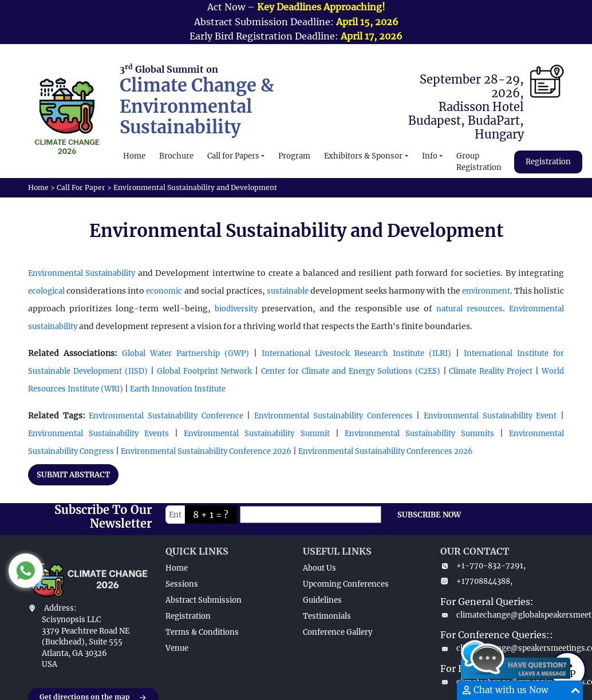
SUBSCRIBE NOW (429, 515)
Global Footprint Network (206, 371)
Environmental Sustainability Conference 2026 (206, 451)
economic (164, 291)
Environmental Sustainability (82, 273)
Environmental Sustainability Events (98, 434)
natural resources (469, 309)
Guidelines (322, 600)
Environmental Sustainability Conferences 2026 (386, 451)
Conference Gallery (338, 632)
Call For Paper (81, 187)
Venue (177, 648)
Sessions (182, 584)
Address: (60, 608)
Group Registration (479, 162)
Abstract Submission (204, 600)
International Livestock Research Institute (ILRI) (356, 353)
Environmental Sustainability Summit (256, 434)
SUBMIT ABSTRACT (73, 475)
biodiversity (236, 309)
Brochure (176, 156)
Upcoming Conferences (346, 584)
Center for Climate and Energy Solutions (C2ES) (350, 371)
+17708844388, (476, 581)
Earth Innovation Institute (177, 389)
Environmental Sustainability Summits (419, 434)
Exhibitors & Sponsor (363, 156)
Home (134, 156)
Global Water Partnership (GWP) (186, 353)
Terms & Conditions (202, 632)
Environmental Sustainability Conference (166, 416)
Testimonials (327, 616)
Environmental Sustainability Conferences (333, 416)
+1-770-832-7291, (483, 566)
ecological (46, 291)
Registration (548, 162)
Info (430, 156)
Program (294, 156)
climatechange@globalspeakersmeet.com (502, 615)
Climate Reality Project (491, 371)
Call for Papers (233, 156)
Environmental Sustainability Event (490, 416)
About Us (319, 568)
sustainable (288, 291)
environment (486, 291)
